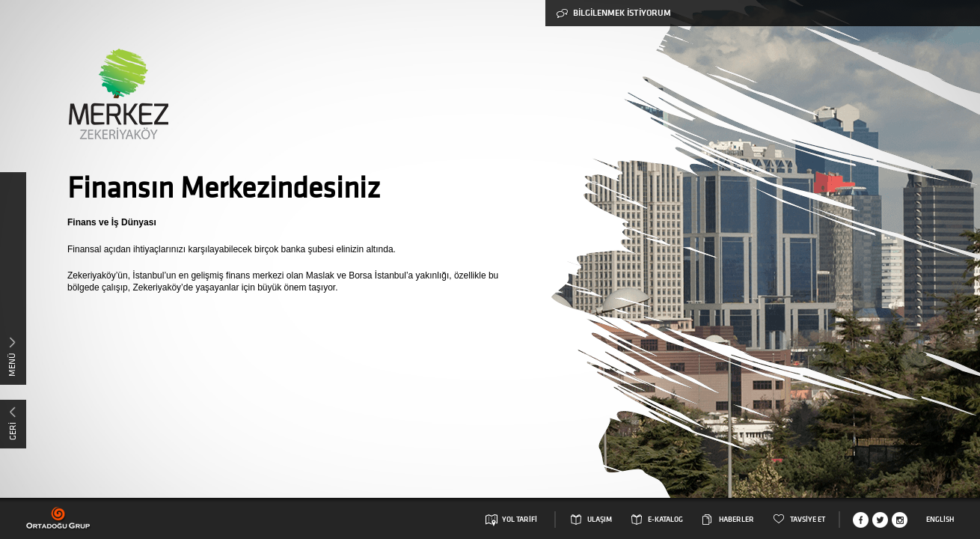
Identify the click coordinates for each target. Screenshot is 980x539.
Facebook (861, 520)
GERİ (12, 431)
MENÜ (12, 365)
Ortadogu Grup (59, 518)
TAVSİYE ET (808, 520)
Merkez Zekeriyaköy (118, 94)
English (940, 520)
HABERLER (736, 520)
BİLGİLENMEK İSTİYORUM (614, 13)
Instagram (900, 520)
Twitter (880, 520)
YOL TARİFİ (520, 520)
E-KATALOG (665, 520)
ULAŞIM (600, 520)
